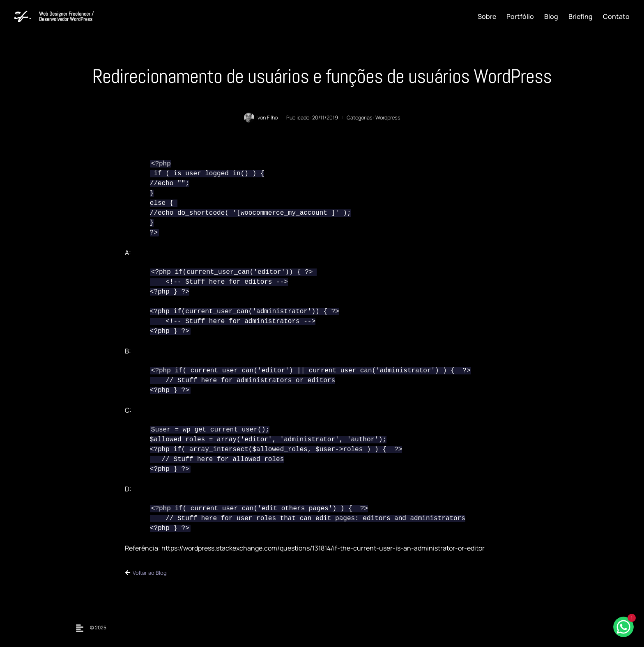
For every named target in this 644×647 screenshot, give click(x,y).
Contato (616, 16)
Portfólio (520, 16)
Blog (551, 16)
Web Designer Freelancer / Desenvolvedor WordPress (66, 16)
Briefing (581, 16)
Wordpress (388, 117)
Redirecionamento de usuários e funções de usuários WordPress (322, 76)
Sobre (487, 16)
